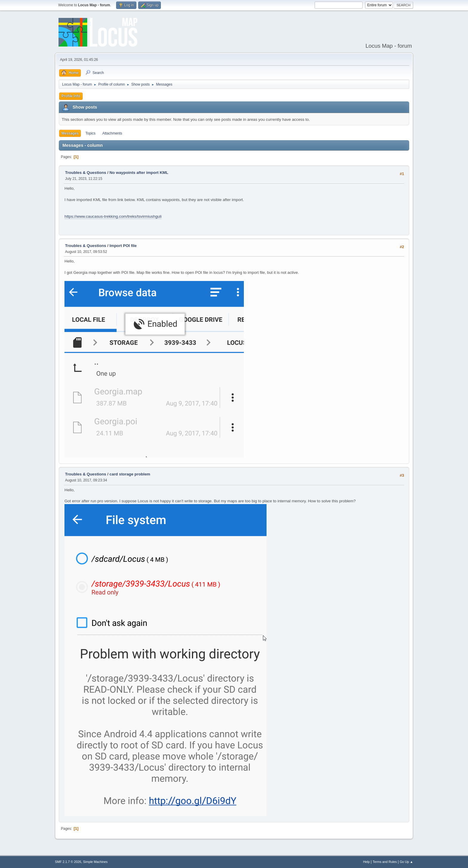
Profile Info (71, 96)
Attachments (112, 133)
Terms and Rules (385, 862)
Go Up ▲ (406, 862)
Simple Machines (95, 862)
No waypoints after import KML (139, 173)
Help (367, 862)
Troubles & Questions (86, 173)
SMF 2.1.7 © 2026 (68, 862)
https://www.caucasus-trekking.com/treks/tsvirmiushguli (113, 216)
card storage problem (130, 474)
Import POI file (123, 246)
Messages (70, 133)
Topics (90, 133)
